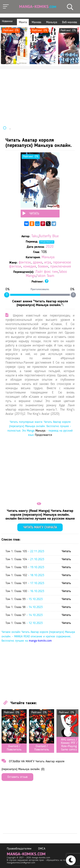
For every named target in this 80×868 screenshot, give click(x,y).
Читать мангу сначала (40, 527)
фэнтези (25, 263)
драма (37, 263)
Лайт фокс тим (47, 272)
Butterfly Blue (49, 236)
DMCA (42, 849)
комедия (30, 267)
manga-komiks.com (40, 641)
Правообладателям (19, 849)
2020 (50, 247)
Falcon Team (45, 276)
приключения (61, 267)
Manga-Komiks (38, 7)
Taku (35, 236)
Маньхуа (48, 257)
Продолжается (47, 242)
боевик (43, 267)
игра (48, 263)
